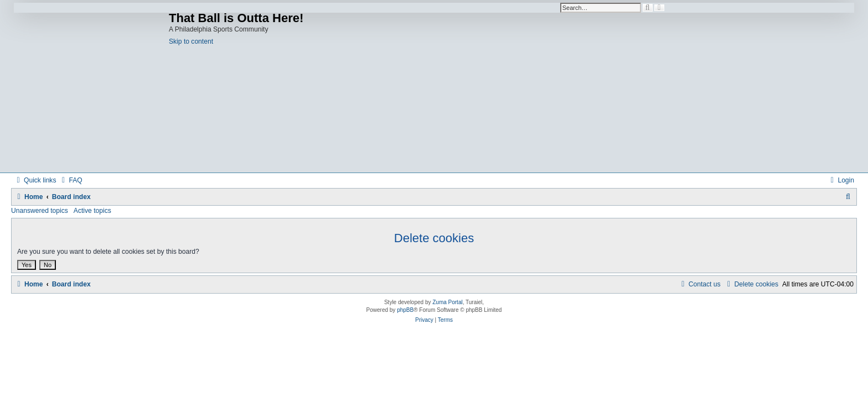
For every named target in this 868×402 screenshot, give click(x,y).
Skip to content (191, 41)
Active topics (92, 211)
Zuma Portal (447, 302)
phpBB (405, 310)
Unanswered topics (40, 211)
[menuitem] (70, 180)
